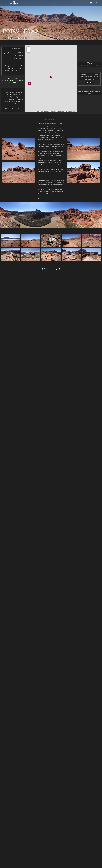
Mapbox (74, 111)
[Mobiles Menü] (94, 3)
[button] (51, 77)
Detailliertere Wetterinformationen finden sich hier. (13, 81)
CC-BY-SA (64, 111)
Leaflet (38, 111)
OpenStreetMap (51, 111)
